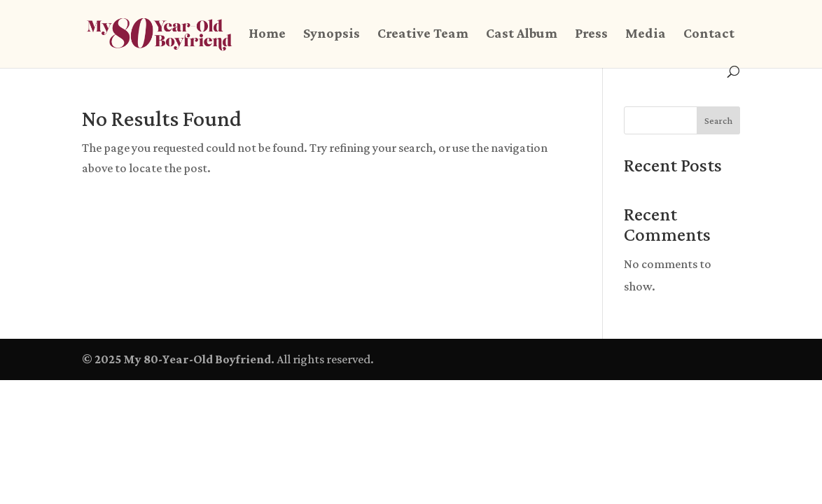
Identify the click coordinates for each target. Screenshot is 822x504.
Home (267, 34)
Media (646, 34)
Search (718, 120)
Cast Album (522, 34)
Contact (709, 34)
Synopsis (332, 34)
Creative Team (423, 34)
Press (591, 34)
